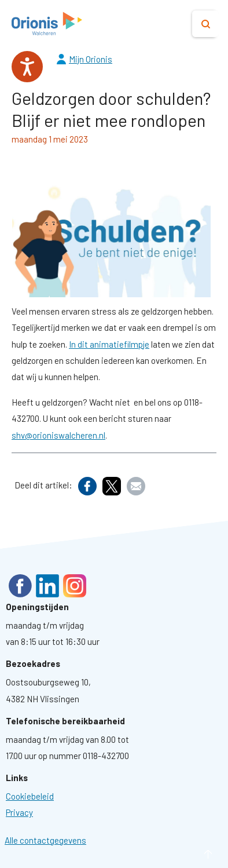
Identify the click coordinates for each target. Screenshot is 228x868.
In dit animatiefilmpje (109, 344)
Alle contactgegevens (45, 840)
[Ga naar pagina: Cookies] (30, 796)
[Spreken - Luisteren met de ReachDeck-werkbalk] (27, 67)
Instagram (75, 586)
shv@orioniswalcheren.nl (58, 435)
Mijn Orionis (91, 59)
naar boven (191, 854)
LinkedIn (47, 586)
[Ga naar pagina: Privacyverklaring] (19, 812)
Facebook (20, 586)
